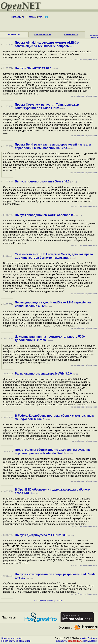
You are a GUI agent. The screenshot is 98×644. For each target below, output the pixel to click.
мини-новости (71, 34)
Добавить (61, 641)
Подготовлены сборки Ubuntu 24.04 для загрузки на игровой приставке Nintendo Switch (52, 452)
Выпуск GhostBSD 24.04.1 (33, 68)
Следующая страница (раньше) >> (49, 601)
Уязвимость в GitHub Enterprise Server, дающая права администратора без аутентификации (54, 256)
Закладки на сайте (12, 638)
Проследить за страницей (16, 641)
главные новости (43, 34)
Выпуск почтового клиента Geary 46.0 (42, 181)
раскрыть (94, 35)
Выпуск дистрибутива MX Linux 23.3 (41, 535)
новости (17, 17)
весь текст (93, 59)
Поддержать (75, 641)
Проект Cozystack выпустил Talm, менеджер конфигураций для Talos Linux (47, 106)
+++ (25, 17)
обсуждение (79, 59)
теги (41, 17)
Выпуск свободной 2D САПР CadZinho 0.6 (45, 215)
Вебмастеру (90, 641)
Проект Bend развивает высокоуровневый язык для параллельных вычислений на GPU (53, 146)
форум (33, 17)
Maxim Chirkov (88, 638)
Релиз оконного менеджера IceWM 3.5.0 (43, 374)
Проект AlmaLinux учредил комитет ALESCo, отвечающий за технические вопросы (47, 44)
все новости (14, 34)
